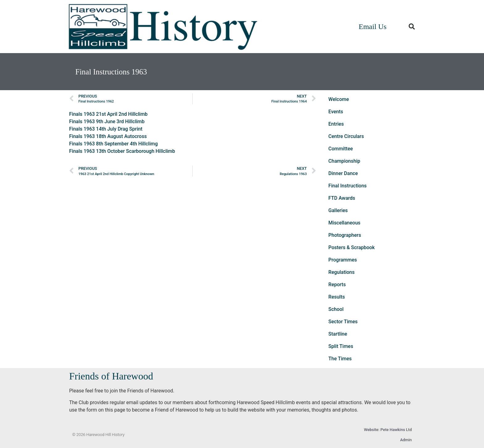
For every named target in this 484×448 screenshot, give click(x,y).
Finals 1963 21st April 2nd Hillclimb (108, 114)
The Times (340, 359)
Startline (338, 334)
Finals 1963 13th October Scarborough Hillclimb (122, 151)
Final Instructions (348, 186)
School (336, 309)
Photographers (345, 235)
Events (336, 112)
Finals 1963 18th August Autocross (108, 136)
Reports (337, 285)
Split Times (341, 346)
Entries (336, 124)
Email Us (373, 27)
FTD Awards (342, 198)
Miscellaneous (344, 223)
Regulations (342, 272)
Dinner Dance (343, 173)
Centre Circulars (346, 136)
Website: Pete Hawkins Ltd (388, 430)
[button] (412, 27)
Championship (344, 161)
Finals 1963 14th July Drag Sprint (106, 129)
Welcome (339, 99)
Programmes (343, 260)
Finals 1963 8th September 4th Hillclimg (113, 144)
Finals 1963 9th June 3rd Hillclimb (107, 121)
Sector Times (343, 322)
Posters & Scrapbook (352, 247)
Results (337, 297)
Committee (341, 149)
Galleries (338, 210)
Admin (406, 440)
